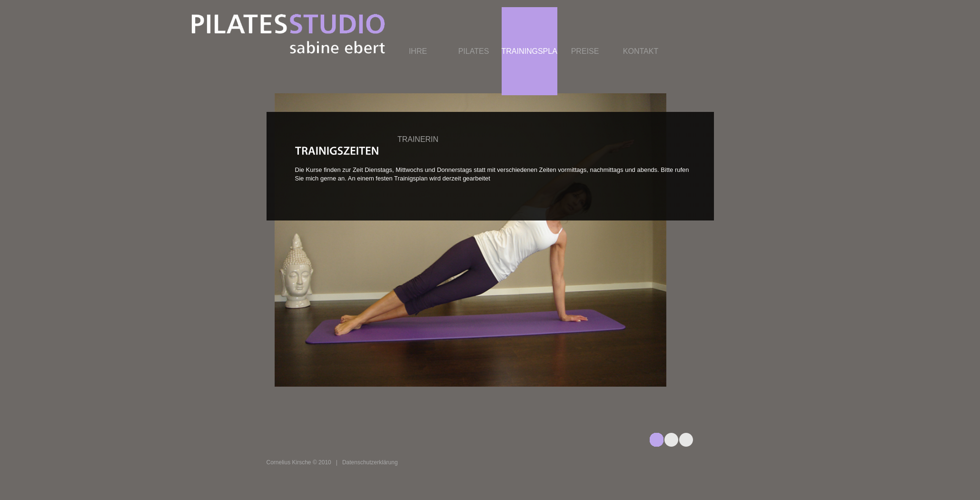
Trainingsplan (530, 51)
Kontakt (641, 51)
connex (341, 34)
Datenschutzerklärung (370, 462)
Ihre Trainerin (418, 95)
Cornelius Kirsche (289, 462)
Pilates (474, 51)
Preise (585, 51)
